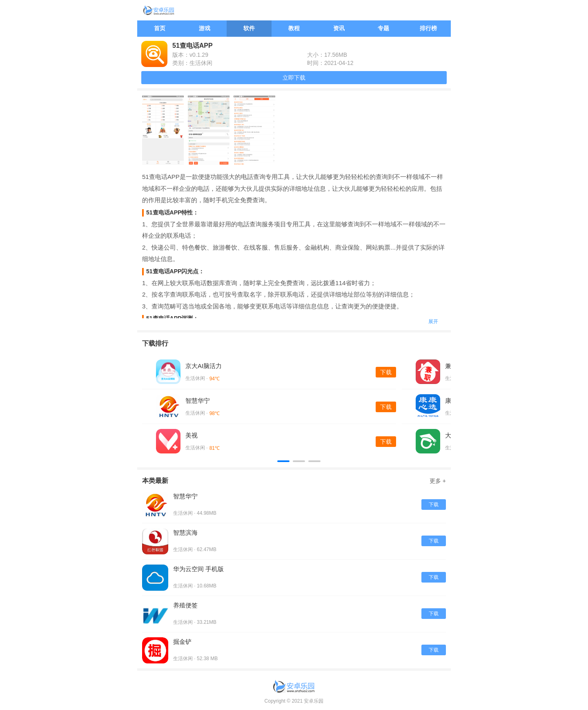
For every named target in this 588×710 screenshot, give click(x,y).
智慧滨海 (185, 532)
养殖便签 (185, 605)
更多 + (438, 481)
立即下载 (294, 78)
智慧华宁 (198, 401)
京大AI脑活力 (204, 366)
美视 (192, 435)
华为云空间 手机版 (198, 569)
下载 (386, 372)
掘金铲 (182, 642)
